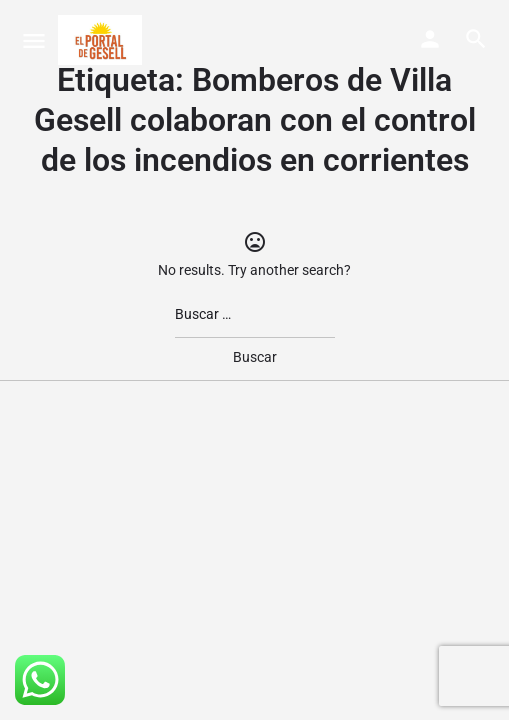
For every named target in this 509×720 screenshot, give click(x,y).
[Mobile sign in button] (430, 39)
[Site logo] (102, 40)
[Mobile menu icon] (34, 40)
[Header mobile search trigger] (476, 39)
